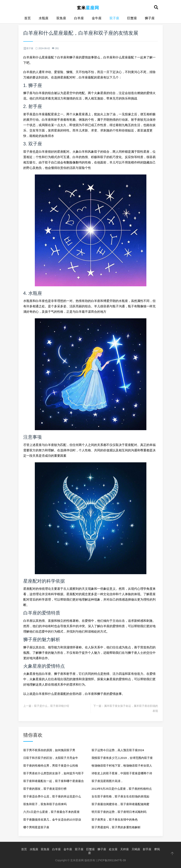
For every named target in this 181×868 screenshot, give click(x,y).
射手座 (147, 849)
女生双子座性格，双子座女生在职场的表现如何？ (120, 798)
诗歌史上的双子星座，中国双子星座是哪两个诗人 (122, 774)
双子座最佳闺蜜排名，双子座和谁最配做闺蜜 (120, 804)
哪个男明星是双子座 (36, 827)
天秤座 (125, 849)
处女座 (113, 849)
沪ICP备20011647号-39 (112, 860)
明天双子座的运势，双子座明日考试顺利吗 (119, 812)
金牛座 (97, 18)
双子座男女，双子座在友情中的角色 (115, 820)
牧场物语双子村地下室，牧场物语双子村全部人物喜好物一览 (122, 767)
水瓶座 (44, 18)
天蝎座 (136, 849)
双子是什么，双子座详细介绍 (52, 706)
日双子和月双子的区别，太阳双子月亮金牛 (51, 758)
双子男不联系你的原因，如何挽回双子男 (49, 750)
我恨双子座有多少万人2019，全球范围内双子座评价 (122, 759)
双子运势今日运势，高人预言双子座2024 (118, 750)
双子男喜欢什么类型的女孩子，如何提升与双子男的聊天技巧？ (54, 774)
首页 (28, 18)
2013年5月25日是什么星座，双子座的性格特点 (122, 789)
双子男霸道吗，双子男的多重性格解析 (116, 827)
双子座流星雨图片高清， (107, 781)
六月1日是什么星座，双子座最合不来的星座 (51, 812)
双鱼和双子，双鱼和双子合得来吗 (45, 804)
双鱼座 (61, 18)
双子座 (114, 18)
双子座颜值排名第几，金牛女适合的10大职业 (52, 820)
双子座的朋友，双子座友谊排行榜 (45, 789)
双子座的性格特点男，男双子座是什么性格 (51, 766)
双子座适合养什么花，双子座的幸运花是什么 (52, 796)
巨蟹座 (132, 18)
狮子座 (150, 18)
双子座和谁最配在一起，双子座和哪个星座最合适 (54, 782)
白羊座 (79, 18)
